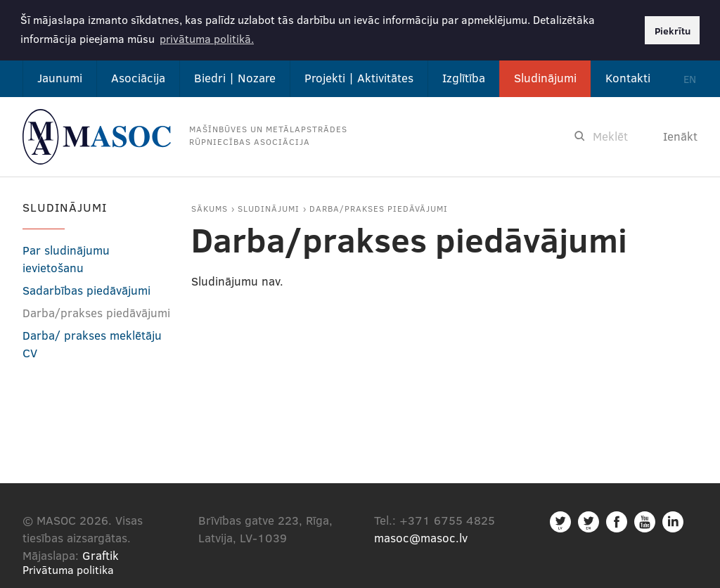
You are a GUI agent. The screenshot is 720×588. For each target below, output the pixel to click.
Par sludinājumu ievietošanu (66, 257)
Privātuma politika (68, 568)
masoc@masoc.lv (421, 536)
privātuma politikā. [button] (207, 38)
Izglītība (464, 76)
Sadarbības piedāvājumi (86, 289)
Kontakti (628, 76)
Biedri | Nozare (235, 76)
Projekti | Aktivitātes (359, 76)
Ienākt (680, 135)
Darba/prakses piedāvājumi (379, 207)
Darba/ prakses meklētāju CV (92, 343)
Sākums (210, 207)
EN (690, 77)
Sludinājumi (545, 76)
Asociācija (138, 76)
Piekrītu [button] (673, 30)
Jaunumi (60, 76)
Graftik (101, 554)
